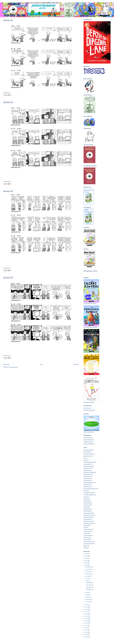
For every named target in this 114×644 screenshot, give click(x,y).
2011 (86, 625)
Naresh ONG (87, 511)
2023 (86, 561)
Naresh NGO (87, 509)
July (87, 578)
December (89, 567)
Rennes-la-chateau (88, 517)
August (88, 576)
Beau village (86, 452)
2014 (86, 618)
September (89, 574)
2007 (86, 634)
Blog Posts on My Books (89, 410)
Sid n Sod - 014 (8, 103)
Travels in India (87, 535)
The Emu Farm (87, 531)
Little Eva (86, 497)
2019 (86, 607)
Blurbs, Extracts (87, 408)
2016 (86, 614)
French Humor (87, 476)
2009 (86, 630)
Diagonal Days (87, 468)
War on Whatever (88, 544)
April (88, 595)
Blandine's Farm (87, 456)
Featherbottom (87, 474)
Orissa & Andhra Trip (88, 515)
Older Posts (76, 364)
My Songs (86, 507)
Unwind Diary (87, 537)
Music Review (87, 503)
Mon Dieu (86, 501)
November (89, 569)
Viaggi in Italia (87, 540)
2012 (86, 623)
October (88, 572)
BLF (85, 458)
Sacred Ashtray (87, 519)
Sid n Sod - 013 (8, 191)
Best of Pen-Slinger (88, 438)
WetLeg (85, 548)
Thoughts (86, 533)
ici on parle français (88, 493)
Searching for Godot (88, 442)
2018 (86, 609)
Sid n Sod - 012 (8, 278)
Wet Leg (85, 546)
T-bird (85, 527)
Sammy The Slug (87, 521)
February (89, 599)
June (88, 581)
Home (41, 364)
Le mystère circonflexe (89, 495)
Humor (85, 491)
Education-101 (87, 470)
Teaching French (87, 529)
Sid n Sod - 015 (8, 21)
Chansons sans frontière (89, 462)
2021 (86, 565)
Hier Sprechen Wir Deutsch (90, 489)
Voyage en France (88, 542)
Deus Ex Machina (88, 466)
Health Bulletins (87, 487)
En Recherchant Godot (89, 440)
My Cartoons (87, 505)
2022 (86, 563)
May (88, 592)
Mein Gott (86, 499)
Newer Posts (6, 364)
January (88, 602)
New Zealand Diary (88, 513)
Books (85, 460)
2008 (86, 632)
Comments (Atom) (14, 367)
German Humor (87, 480)
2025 (86, 556)
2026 (86, 554)
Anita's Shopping (87, 450)
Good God (86, 485)
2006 (86, 637)
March (88, 597)
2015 (86, 616)
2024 (86, 558)
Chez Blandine (87, 464)
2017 (86, 612)
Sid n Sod (86, 525)
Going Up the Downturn (89, 444)
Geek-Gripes (87, 478)
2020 (86, 605)
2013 (86, 621)
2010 (86, 628)
